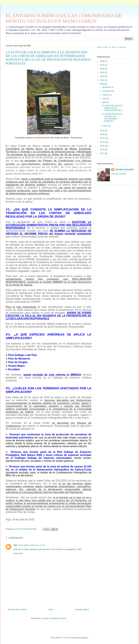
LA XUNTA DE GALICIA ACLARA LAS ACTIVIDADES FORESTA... (112, 118)
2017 (102, 138)
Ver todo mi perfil (119, 174)
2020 (102, 84)
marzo (105, 126)
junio (105, 99)
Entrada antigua (82, 609)
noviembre (107, 91)
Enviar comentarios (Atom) (55, 618)
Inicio (51, 609)
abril (104, 102)
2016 (102, 142)
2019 (102, 131)
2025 (102, 65)
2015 (102, 146)
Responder (18, 553)
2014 (102, 150)
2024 (102, 69)
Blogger (84, 638)
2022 (102, 76)
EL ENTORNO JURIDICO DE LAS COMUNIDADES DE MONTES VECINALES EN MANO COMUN (64, 18)
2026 (102, 61)
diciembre (107, 87)
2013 (102, 153)
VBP (15, 545)
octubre (106, 95)
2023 (102, 72)
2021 (102, 80)
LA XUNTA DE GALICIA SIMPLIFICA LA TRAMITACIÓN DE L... (113, 108)
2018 (102, 134)
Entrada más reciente (17, 609)
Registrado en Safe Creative (111, 47)
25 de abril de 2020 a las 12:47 (32, 545)
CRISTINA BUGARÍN (124, 170)
